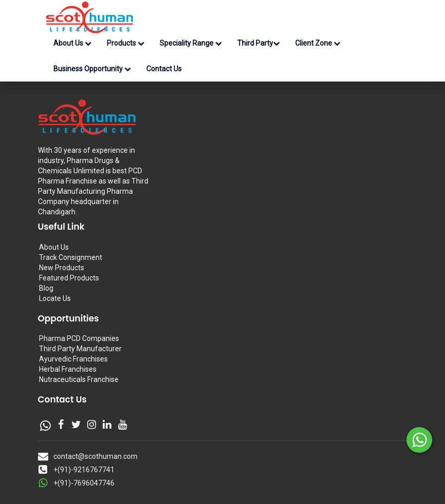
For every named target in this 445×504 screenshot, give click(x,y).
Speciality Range (191, 43)
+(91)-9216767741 (84, 470)
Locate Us (55, 298)
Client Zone (318, 43)
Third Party (258, 43)
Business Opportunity (92, 69)
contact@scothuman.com (95, 456)
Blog (46, 288)
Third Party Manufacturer (80, 349)
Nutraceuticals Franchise (79, 379)
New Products (62, 268)
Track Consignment (71, 257)
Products (125, 43)
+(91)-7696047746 (84, 483)
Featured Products (69, 278)
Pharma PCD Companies (79, 338)
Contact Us (164, 69)
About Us (72, 43)
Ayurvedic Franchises (73, 359)
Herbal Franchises (68, 369)
